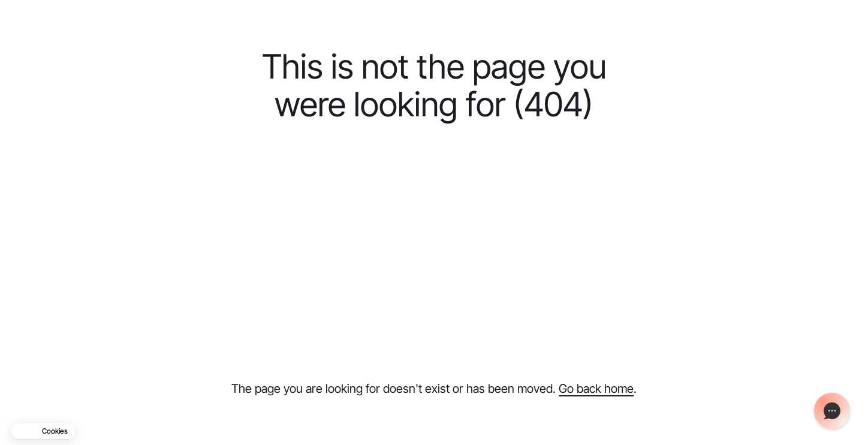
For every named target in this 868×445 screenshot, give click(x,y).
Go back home (596, 389)
